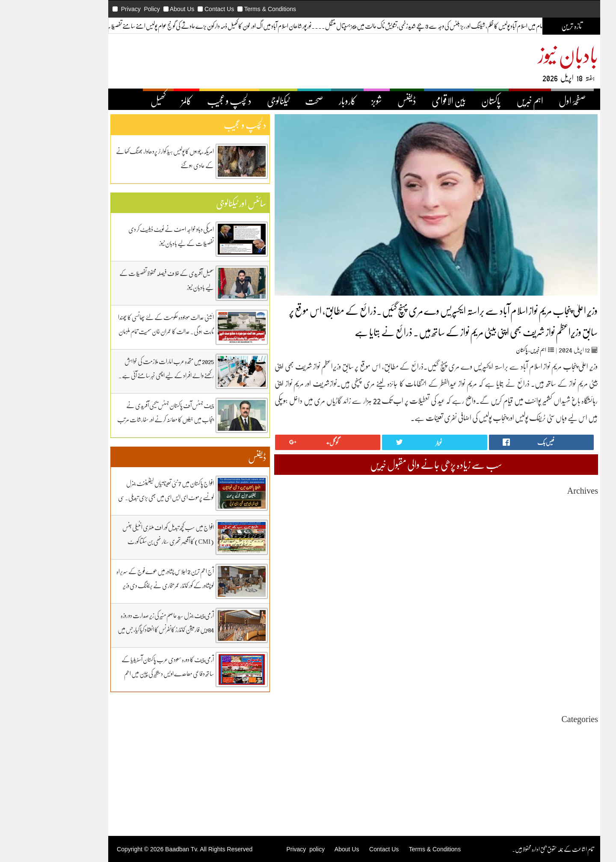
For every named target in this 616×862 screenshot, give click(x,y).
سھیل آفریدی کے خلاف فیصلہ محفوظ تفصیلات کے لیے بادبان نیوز (120, 280)
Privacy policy (259, 849)
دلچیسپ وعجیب (538, 771)
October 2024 (536, 643)
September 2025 (533, 558)
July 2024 (541, 666)
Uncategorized (534, 733)
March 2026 (538, 512)
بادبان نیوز (522, 54)
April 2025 (539, 597)
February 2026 (535, 520)
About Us (136, 9)
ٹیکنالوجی (232, 101)
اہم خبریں (484, 101)
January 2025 (536, 620)
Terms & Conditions (224, 9)
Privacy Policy (94, 9)
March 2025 (538, 604)
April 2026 (539, 504)
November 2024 (533, 635)
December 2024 (533, 627)
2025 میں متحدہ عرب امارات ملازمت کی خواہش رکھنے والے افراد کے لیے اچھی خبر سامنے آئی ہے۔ (120, 368)
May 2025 (540, 589)
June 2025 (540, 581)
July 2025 (541, 573)
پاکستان (445, 101)
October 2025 (536, 550)
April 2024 (539, 689)
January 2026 (536, 527)
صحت (268, 101)
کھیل (112, 101)
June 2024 (540, 674)
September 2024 (533, 650)
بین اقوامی (543, 748)
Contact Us (173, 9)
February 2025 (535, 612)
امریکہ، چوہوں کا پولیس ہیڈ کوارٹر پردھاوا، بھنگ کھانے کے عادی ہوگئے (119, 158)
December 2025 (533, 535)
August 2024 (537, 658)
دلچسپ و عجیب (183, 101)
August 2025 (537, 566)
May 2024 (540, 681)
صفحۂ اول (526, 101)
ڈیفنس (361, 101)
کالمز (140, 101)
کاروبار (301, 101)
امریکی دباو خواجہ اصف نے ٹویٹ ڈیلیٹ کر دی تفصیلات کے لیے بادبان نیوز (125, 236)
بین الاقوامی (403, 101)
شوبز (330, 101)
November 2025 (533, 543)
